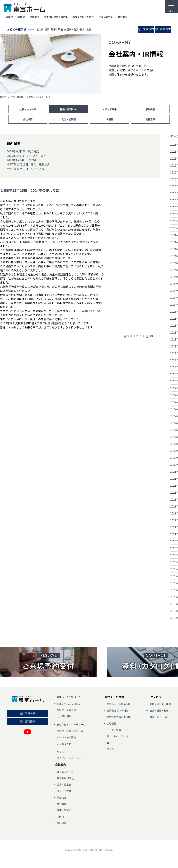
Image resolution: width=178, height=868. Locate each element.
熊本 (87, 30)
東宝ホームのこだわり (69, 705)
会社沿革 (150, 121)
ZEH (109, 744)
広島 (94, 30)
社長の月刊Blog (42, 97)
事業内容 (150, 110)
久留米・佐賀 (75, 30)
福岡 (48, 30)
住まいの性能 (106, 17)
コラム (110, 751)
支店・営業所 (69, 121)
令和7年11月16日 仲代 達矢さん (28, 166)
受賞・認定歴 (64, 786)
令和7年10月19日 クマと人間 (26, 170)
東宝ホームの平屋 (66, 712)
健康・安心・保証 (159, 719)
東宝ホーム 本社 (7, 97)
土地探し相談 (64, 718)
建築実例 (34, 17)
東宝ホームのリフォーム (70, 732)
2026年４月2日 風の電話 (23, 153)
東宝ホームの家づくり (69, 699)
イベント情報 (114, 731)
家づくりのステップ (117, 738)
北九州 (40, 30)
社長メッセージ (28, 110)
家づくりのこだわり (83, 17)
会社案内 (123, 17)
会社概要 (28, 121)
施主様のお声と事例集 (56, 17)
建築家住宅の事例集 (117, 712)
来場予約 (141, 29)
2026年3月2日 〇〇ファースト (26, 157)
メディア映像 (109, 110)
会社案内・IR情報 (25, 97)
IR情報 (109, 121)
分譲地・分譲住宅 (15, 17)
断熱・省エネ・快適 (160, 706)
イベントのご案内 (66, 739)
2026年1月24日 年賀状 (22, 162)
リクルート (63, 753)
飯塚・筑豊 (59, 30)
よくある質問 (64, 745)
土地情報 (111, 725)
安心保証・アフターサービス (72, 726)
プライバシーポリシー (69, 760)
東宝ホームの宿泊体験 (119, 706)
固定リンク (154, 338)
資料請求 (161, 30)
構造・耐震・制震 (159, 712)
